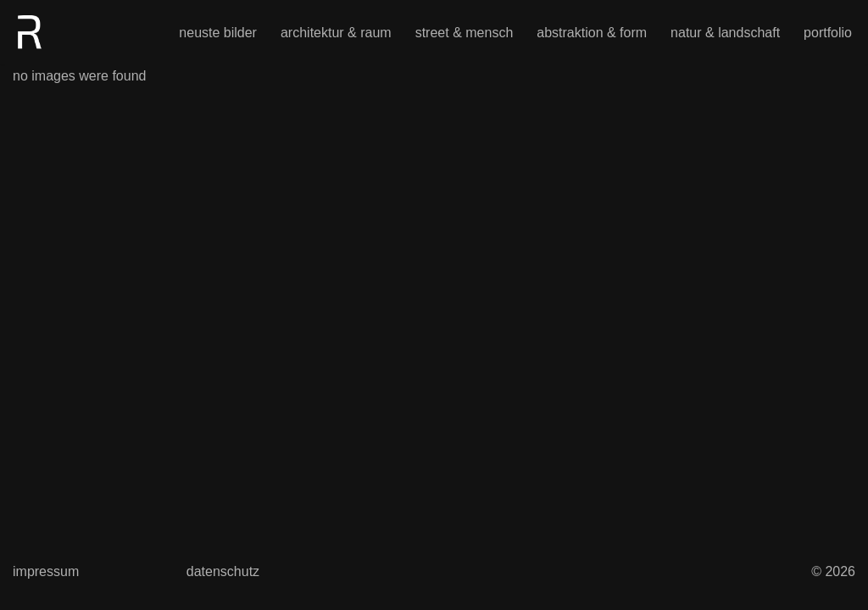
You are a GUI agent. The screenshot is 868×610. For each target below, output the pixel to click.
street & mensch (465, 33)
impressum (46, 571)
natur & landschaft (725, 33)
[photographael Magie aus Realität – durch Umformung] (30, 32)
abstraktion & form (592, 33)
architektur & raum (336, 33)
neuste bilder (218, 33)
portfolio (828, 33)
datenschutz (223, 571)
